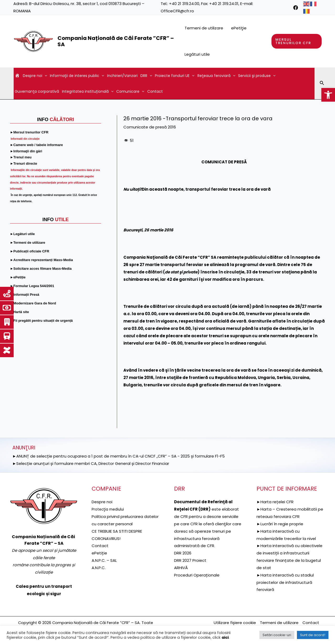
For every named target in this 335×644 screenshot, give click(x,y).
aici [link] (225, 637)
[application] (45, 76)
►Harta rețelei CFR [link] (275, 502)
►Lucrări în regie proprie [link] (280, 524)
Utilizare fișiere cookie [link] (235, 623)
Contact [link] (155, 91)
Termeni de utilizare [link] (204, 28)
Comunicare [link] (130, 91)
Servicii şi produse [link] (257, 76)
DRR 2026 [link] (183, 553)
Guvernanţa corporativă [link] (37, 91)
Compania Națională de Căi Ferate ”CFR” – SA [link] (116, 41)
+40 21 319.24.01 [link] (224, 4)
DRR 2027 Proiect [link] (190, 560)
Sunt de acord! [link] (313, 635)
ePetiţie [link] (239, 28)
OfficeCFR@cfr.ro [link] (177, 11)
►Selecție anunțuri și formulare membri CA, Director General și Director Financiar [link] (91, 463)
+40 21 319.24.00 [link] (184, 4)
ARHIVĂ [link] (181, 568)
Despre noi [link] (35, 76)
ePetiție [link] (99, 553)
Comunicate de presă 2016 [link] (150, 127)
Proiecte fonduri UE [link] (175, 76)
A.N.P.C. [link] (99, 568)
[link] (328, 95)
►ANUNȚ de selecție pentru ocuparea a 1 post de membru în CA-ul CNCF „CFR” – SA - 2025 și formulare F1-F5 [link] (119, 456)
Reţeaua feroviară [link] (216, 76)
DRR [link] (146, 76)
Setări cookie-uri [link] (277, 635)
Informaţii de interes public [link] (77, 76)
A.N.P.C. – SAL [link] (104, 560)
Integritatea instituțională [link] (88, 91)
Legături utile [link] (197, 54)
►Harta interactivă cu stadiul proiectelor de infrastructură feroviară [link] (285, 582)
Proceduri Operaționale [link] (197, 575)
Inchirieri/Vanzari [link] (122, 76)
